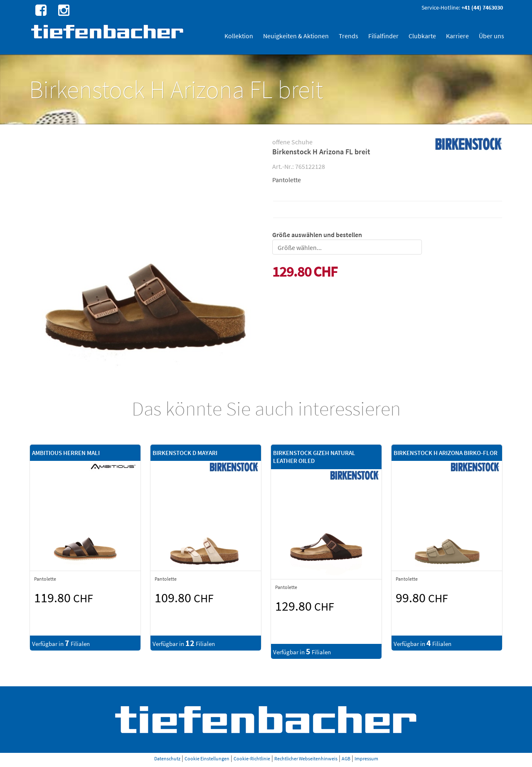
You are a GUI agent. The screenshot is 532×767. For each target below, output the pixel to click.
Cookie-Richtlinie (252, 758)
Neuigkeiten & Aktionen (296, 36)
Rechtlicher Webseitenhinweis (306, 758)
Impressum (366, 758)
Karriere (457, 36)
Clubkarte (422, 36)
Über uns (491, 36)
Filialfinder (383, 36)
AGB (346, 758)
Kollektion (239, 36)
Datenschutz (167, 758)
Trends (349, 36)
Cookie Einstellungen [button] (207, 758)
